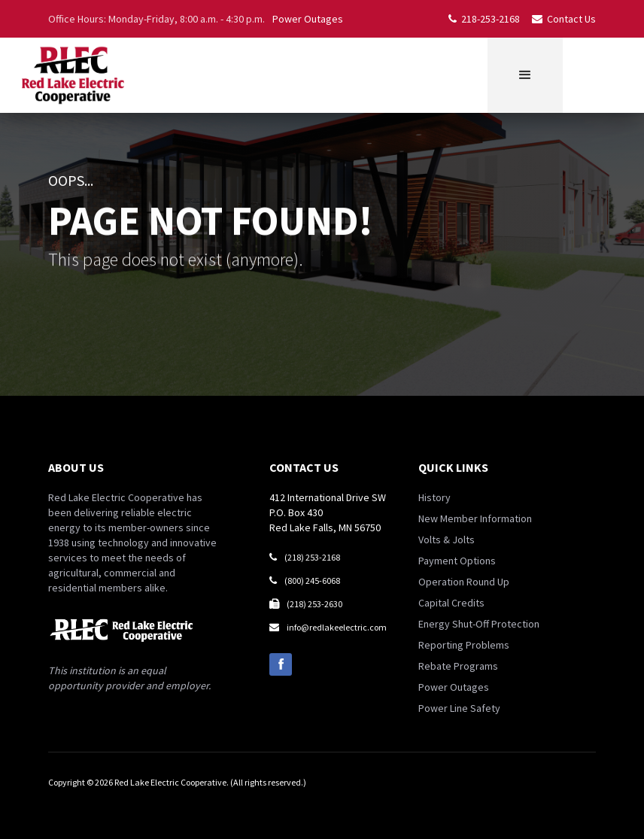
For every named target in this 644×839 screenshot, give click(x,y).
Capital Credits (451, 603)
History (434, 497)
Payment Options (457, 561)
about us (76, 467)
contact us (304, 467)
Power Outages (308, 19)
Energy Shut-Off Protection (479, 624)
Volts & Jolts (447, 540)
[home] (72, 75)
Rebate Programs (458, 666)
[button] (525, 75)
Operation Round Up (464, 582)
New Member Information (475, 518)
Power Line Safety (459, 708)
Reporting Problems (464, 645)
